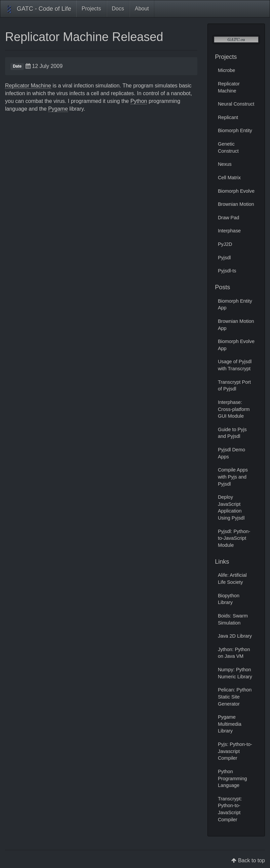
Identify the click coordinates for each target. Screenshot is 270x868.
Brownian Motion (236, 204)
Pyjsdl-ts (227, 271)
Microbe (226, 70)
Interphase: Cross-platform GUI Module (234, 409)
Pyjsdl (224, 258)
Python (139, 101)
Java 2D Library (235, 636)
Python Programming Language (233, 778)
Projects (91, 9)
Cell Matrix (229, 178)
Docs (118, 9)
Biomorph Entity (235, 130)
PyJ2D (225, 244)
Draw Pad (228, 218)
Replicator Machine (28, 86)
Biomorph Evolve (236, 191)
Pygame (58, 109)
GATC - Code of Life (38, 9)
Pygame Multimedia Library (230, 724)
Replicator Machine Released (84, 37)
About (142, 9)
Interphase (229, 231)
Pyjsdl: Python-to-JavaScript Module (234, 538)
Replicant (228, 117)
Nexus (225, 164)
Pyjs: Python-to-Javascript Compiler (235, 751)
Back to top (252, 860)
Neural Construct (236, 104)
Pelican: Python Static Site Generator (235, 697)
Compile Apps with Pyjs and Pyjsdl (233, 477)
